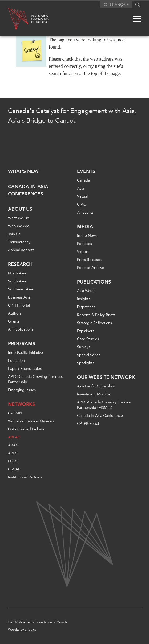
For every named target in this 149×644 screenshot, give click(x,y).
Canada (83, 180)
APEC (13, 453)
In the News (87, 236)
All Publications (21, 329)
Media (85, 227)
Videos (83, 252)
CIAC (82, 204)
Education (16, 361)
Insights (84, 299)
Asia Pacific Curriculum (96, 386)
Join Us (14, 234)
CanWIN (15, 413)
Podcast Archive (91, 268)
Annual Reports (21, 250)
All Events (85, 212)
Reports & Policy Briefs (96, 315)
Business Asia (19, 297)
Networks (21, 404)
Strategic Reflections (94, 323)
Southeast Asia (20, 289)
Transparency (19, 242)
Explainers (86, 331)
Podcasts (84, 244)
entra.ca (31, 630)
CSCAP (14, 469)
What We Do (19, 218)
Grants (14, 321)
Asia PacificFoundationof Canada (40, 19)
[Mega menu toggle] (137, 19)
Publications (94, 282)
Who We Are (19, 226)
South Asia (17, 281)
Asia (80, 188)
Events (86, 171)
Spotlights (86, 363)
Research (20, 264)
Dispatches (86, 307)
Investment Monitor (94, 394)
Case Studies (88, 339)
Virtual (82, 196)
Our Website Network (106, 377)
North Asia (17, 273)
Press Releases (89, 260)
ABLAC (14, 437)
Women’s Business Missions (31, 421)
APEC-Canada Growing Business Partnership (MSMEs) (104, 405)
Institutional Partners (25, 477)
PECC (13, 461)
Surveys (84, 347)
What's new (23, 171)
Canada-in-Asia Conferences (28, 190)
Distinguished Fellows (26, 429)
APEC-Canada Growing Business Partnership (35, 379)
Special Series (89, 355)
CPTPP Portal (19, 305)
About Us (20, 209)
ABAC (13, 445)
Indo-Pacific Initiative (25, 353)
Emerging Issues (22, 390)
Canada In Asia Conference (100, 416)
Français (119, 5)
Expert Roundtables (25, 369)
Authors (15, 313)
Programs (22, 344)
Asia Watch (86, 291)
